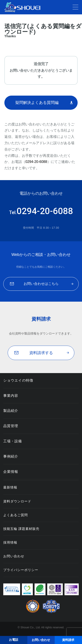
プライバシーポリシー (21, 570)
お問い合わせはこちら (41, 284)
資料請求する (41, 353)
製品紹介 (11, 411)
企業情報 (11, 472)
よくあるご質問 (16, 515)
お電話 (14, 640)
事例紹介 (11, 456)
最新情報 (10, 487)
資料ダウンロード (17, 501)
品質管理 (11, 426)
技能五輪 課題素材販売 (21, 529)
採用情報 (10, 543)
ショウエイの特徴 (18, 380)
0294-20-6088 (36, 162)
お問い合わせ (14, 556)
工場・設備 (13, 441)
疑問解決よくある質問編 (37, 103)
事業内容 (11, 396)
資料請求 (54, 44)
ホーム (36, 44)
